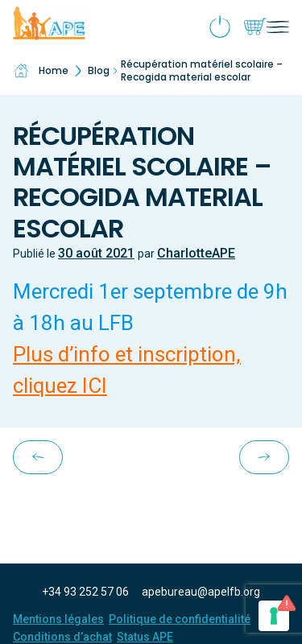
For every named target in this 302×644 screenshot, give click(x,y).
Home (41, 71)
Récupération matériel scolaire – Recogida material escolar (202, 70)
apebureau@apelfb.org (201, 592)
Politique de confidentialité (180, 619)
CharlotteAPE (196, 253)
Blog (99, 70)
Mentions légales (58, 619)
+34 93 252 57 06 (85, 592)
